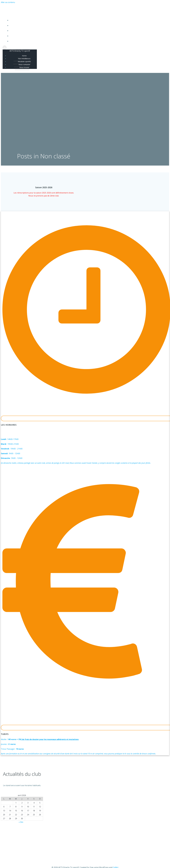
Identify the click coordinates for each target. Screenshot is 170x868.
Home (87, 20)
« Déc (21, 823)
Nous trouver (87, 41)
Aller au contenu (8, 2)
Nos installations (87, 26)
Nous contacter (87, 36)
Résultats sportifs (87, 31)
